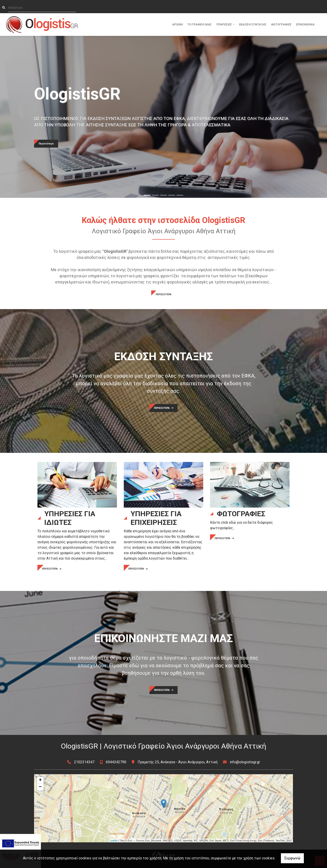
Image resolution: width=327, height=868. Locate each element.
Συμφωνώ (292, 858)
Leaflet (114, 841)
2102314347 (84, 762)
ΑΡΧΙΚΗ (177, 24)
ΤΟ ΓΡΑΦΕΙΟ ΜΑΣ (199, 24)
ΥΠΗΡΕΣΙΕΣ (224, 24)
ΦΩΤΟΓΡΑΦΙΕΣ (281, 24)
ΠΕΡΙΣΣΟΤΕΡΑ (164, 294)
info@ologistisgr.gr (245, 762)
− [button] (40, 787)
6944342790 (116, 762)
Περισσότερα (46, 144)
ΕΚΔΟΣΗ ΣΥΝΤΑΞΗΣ (253, 24)
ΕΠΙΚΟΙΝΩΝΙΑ (305, 24)
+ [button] (40, 780)
